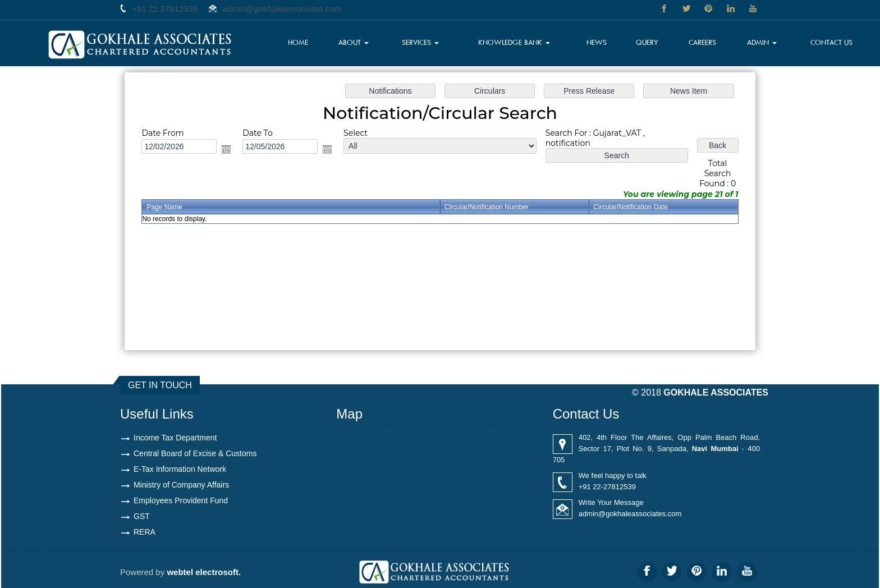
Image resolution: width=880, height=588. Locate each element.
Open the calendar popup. (226, 149)
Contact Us (831, 42)
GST (142, 516)
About (355, 42)
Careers (702, 42)
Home (300, 42)
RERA (145, 532)
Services (421, 42)
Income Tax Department (175, 438)
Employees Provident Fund (181, 500)
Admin (762, 42)
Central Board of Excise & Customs (195, 453)
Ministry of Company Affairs (181, 485)
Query (648, 42)
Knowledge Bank (515, 42)
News (598, 42)
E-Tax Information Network (180, 469)
